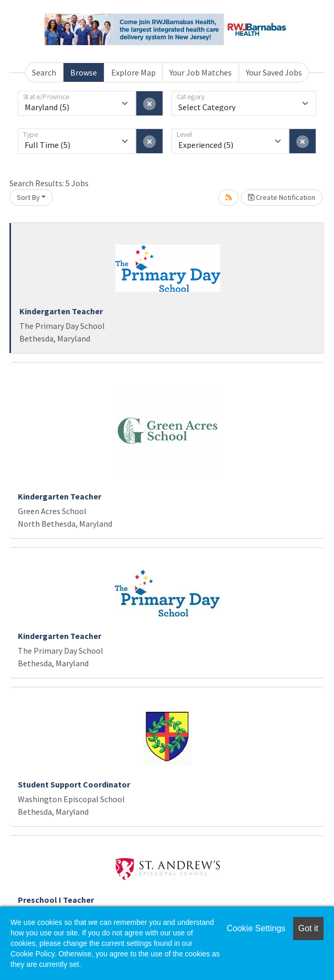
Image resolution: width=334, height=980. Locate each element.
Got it (308, 928)
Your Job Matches (201, 72)
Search (44, 72)
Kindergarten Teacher (61, 311)
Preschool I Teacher (56, 900)
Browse (84, 72)
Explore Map (133, 72)
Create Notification (282, 197)
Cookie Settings (256, 928)
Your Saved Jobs (274, 72)
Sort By (28, 197)
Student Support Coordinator (74, 784)
